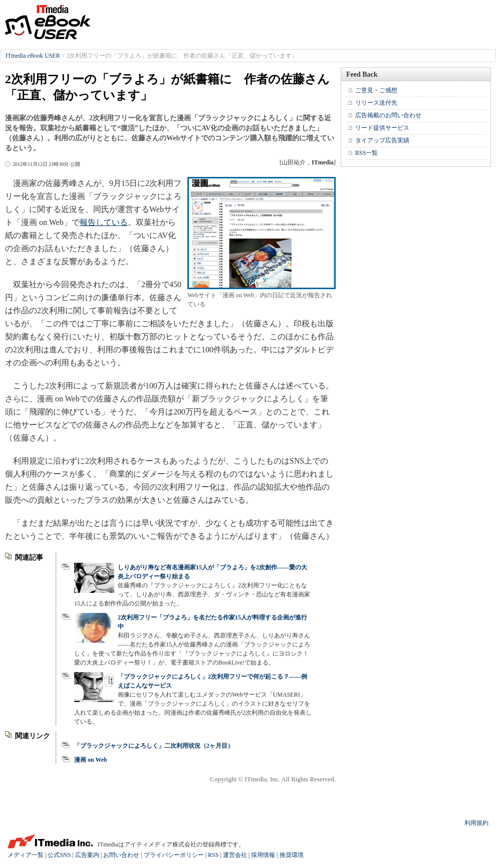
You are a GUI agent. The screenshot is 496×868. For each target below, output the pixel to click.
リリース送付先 (376, 103)
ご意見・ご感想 (376, 90)
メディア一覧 (26, 855)
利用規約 (476, 823)
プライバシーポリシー (174, 855)
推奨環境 (292, 855)
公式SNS (59, 855)
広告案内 (87, 855)
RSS (213, 855)
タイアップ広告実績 (382, 140)
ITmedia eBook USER (48, 22)
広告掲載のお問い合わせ (388, 115)
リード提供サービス (382, 128)
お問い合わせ (121, 855)
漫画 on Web (91, 760)
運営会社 (235, 855)
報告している (104, 222)
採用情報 (263, 855)
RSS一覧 (366, 153)
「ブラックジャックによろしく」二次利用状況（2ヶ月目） (154, 746)
